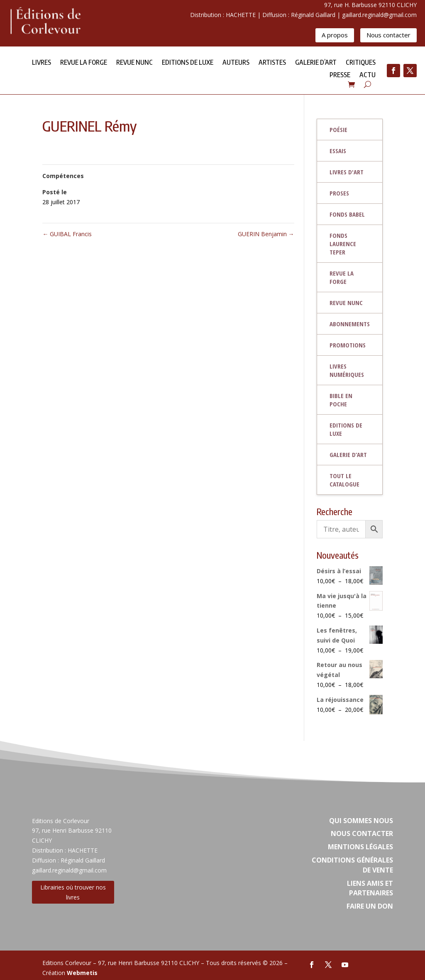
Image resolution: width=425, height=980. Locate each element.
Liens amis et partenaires (370, 888)
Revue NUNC (134, 63)
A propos (335, 35)
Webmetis (82, 973)
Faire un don (370, 906)
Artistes (272, 63)
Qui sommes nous (361, 821)
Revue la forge (84, 63)
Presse (340, 75)
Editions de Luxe (188, 63)
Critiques (361, 63)
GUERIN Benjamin (266, 234)
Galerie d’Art (316, 63)
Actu (368, 75)
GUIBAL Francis (67, 234)
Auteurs (236, 63)
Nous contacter (388, 35)
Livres (42, 63)
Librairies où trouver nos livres (73, 892)
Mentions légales (360, 847)
